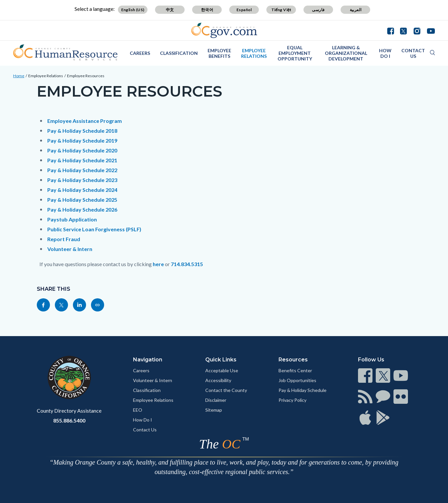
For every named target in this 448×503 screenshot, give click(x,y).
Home (19, 76)
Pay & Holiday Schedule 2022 (82, 170)
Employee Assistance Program (85, 121)
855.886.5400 (69, 420)
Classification (179, 53)
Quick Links (221, 360)
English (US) (133, 10)
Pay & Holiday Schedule (302, 390)
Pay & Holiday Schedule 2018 (82, 131)
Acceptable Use (222, 370)
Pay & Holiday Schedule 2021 (82, 160)
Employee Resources (86, 76)
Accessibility (218, 380)
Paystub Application (72, 219)
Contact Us (413, 53)
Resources (293, 360)
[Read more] (224, 30)
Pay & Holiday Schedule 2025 (82, 200)
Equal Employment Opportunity (295, 53)
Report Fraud (64, 239)
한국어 (207, 10)
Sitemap (214, 410)
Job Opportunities (297, 380)
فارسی (318, 10)
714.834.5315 (187, 264)
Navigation (148, 360)
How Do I (385, 53)
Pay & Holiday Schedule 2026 (82, 209)
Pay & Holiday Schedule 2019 (82, 140)
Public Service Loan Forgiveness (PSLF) (94, 229)
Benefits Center (295, 370)
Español (244, 10)
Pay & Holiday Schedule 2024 (82, 190)
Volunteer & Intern (70, 249)
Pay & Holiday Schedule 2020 (82, 150)
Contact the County (226, 390)
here (158, 264)
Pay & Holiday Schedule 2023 (82, 180)
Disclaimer (216, 400)
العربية (356, 10)
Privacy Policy (292, 400)
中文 (170, 10)
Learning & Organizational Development (346, 53)
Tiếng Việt (281, 10)
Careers (140, 53)
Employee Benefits (219, 53)
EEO (138, 410)
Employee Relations (254, 53)
